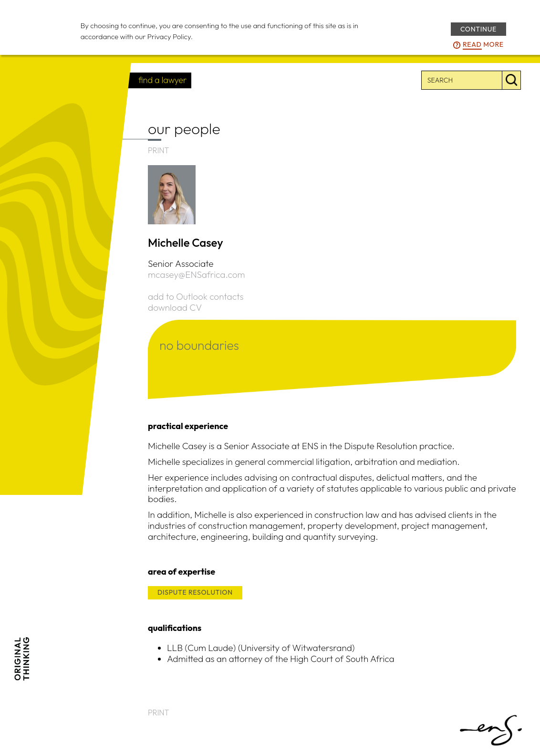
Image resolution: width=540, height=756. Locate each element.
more (483, 45)
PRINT (159, 150)
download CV (175, 307)
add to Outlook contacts (196, 296)
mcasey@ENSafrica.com (197, 274)
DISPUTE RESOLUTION (195, 592)
